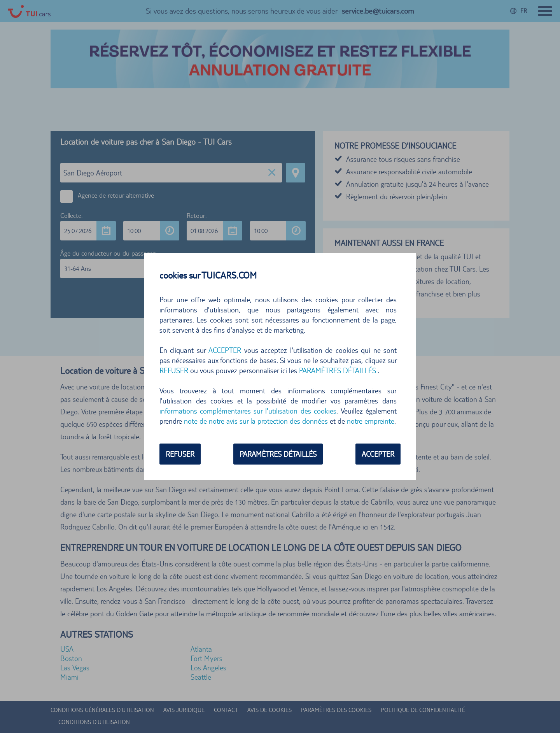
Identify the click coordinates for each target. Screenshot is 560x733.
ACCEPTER (225, 350)
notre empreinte (371, 421)
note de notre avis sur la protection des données (256, 421)
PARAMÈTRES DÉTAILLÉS (338, 370)
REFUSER (174, 370)
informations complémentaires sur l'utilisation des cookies (248, 411)
